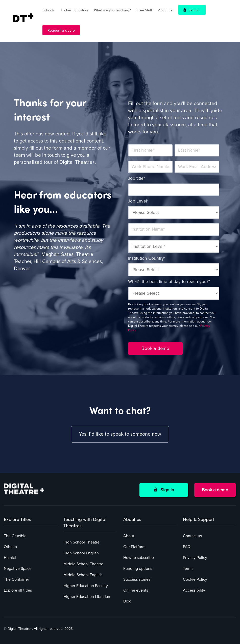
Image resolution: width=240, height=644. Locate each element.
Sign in (194, 10)
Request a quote (61, 30)
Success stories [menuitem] (137, 579)
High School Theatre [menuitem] (81, 542)
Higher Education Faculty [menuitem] (86, 586)
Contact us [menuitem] (192, 536)
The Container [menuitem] (16, 579)
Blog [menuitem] (127, 601)
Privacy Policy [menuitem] (195, 558)
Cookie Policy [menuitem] (195, 579)
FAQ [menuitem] (187, 547)
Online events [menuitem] (136, 590)
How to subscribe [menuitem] (139, 558)
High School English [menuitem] (81, 553)
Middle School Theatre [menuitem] (83, 564)
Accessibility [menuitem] (194, 590)
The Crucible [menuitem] (15, 536)
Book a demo (215, 490)
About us (165, 10)
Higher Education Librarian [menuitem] (87, 597)
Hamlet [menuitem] (10, 558)
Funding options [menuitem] (138, 569)
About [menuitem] (129, 536)
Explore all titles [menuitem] (18, 590)
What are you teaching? (112, 10)
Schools (49, 10)
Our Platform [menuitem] (134, 547)
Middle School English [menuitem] (83, 575)
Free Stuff (144, 10)
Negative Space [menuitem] (18, 569)
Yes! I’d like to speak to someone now (120, 434)
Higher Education (74, 10)
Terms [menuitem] (188, 569)
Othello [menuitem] (10, 547)
